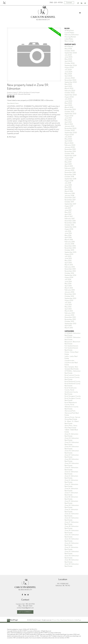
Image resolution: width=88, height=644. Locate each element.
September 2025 (71, 53)
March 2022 (69, 107)
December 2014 (70, 269)
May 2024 (68, 74)
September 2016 (70, 227)
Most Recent (69, 47)
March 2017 (69, 217)
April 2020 (68, 141)
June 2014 (68, 282)
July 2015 (68, 256)
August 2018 (69, 181)
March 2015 (69, 265)
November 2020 (70, 128)
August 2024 (69, 68)
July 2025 (68, 55)
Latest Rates (69, 39)
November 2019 (70, 152)
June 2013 (68, 305)
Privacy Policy (56, 620)
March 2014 (69, 288)
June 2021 (68, 118)
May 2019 (68, 162)
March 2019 (69, 166)
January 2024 (70, 78)
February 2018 (70, 194)
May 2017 (68, 212)
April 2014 (68, 286)
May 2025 (68, 59)
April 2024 (68, 76)
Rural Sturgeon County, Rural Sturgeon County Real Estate (73, 398)
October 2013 (69, 296)
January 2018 (69, 196)
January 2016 (69, 244)
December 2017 (70, 198)
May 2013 (68, 307)
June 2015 (68, 259)
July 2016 (68, 231)
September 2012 (70, 324)
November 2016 (70, 223)
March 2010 (69, 328)
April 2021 (68, 122)
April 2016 (68, 238)
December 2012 (70, 317)
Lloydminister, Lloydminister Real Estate (71, 363)
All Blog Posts (69, 31)
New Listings (69, 41)
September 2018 (70, 179)
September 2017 (70, 204)
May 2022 (68, 103)
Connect (69, 3)
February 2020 (70, 145)
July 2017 (68, 208)
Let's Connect (25, 612)
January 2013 (69, 315)
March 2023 (69, 89)
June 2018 (68, 185)
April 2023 (68, 87)
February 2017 (70, 219)
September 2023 (71, 82)
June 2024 (68, 72)
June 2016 (68, 233)
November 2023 (70, 80)
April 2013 (68, 309)
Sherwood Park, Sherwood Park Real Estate (72, 413)
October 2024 (70, 63)
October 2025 (70, 51)
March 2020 (69, 143)
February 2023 (70, 91)
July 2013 (68, 303)
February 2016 (70, 242)
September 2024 (71, 66)
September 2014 (70, 275)
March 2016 (69, 240)
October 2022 (70, 93)
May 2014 (68, 284)
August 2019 (69, 158)
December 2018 (70, 173)
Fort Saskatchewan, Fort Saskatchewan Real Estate (72, 348)
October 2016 (69, 225)
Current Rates (69, 33)
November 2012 (70, 319)
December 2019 (70, 149)
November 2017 (70, 200)
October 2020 (70, 131)
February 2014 (70, 290)
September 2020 (71, 133)
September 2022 (71, 95)
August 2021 (69, 116)
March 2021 (69, 124)
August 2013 (69, 301)
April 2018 (68, 189)
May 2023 (68, 84)
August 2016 (69, 229)
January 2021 (69, 126)
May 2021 (68, 120)
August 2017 (69, 206)
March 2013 (69, 311)
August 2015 (69, 254)
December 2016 (70, 221)
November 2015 (70, 248)
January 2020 (70, 147)
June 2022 (68, 101)
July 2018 (68, 183)
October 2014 (69, 273)
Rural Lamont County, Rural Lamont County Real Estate (72, 377)
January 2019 (69, 170)
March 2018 (69, 191)
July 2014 (68, 280)
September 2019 (70, 156)
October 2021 (69, 112)
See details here (13, 103)
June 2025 (68, 57)
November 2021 (70, 110)
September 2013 (70, 298)
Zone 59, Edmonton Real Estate (21, 94)
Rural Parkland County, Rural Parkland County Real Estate (73, 384)
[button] (78, 3)
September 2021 (70, 114)
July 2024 (68, 70)
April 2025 (68, 61)
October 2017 (69, 202)
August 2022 (69, 97)
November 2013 (70, 294)
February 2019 (70, 168)
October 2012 (69, 322)
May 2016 (68, 235)
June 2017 (68, 210)
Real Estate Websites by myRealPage (71, 620)
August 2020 (69, 135)
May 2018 (68, 187)
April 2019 (68, 164)
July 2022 (68, 99)
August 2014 (69, 277)
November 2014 (70, 271)
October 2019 (69, 154)
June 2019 (68, 160)
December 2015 (70, 246)
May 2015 (68, 261)
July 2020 (68, 137)
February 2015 (70, 267)
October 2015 (69, 250)
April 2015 (68, 263)
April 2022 (68, 105)
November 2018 (70, 175)
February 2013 (70, 313)
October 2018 (69, 177)
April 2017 (68, 215)
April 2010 (68, 326)
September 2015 (70, 252)
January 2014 (69, 292)
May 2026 (68, 49)
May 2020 (68, 139)
